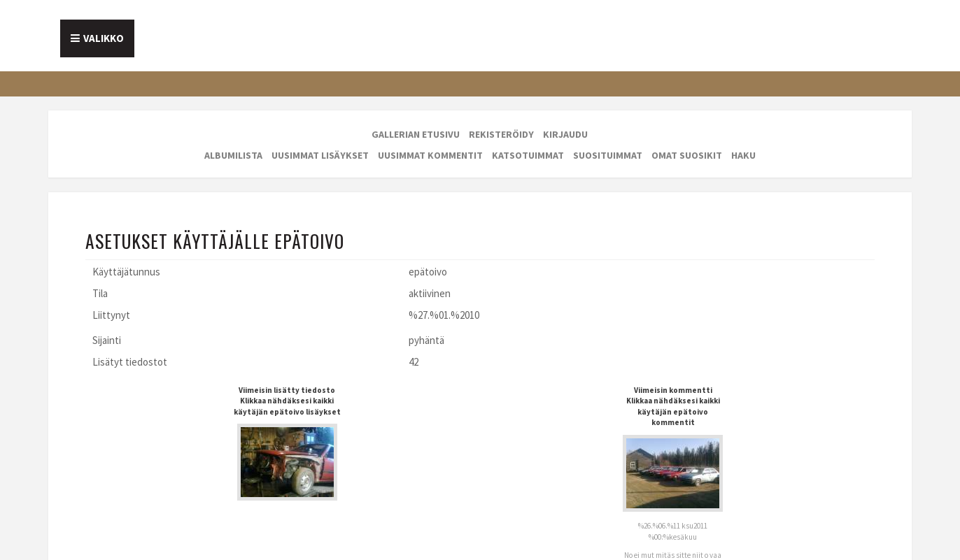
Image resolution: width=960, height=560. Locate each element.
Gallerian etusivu (416, 134)
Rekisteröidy (501, 134)
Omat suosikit (687, 155)
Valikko (104, 38)
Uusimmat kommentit (430, 155)
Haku (743, 155)
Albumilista (233, 155)
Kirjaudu (565, 134)
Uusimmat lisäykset (320, 155)
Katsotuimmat (528, 155)
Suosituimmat (608, 155)
